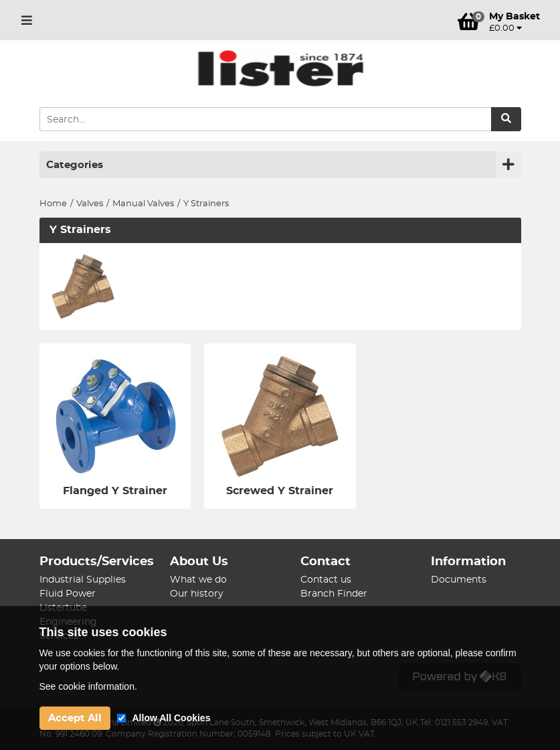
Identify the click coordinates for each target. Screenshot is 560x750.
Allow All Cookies (172, 718)
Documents (459, 580)
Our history (197, 594)
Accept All (75, 718)
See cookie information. (88, 686)
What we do (198, 580)
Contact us (326, 580)
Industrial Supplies (83, 580)
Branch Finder (334, 594)
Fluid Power (68, 594)
